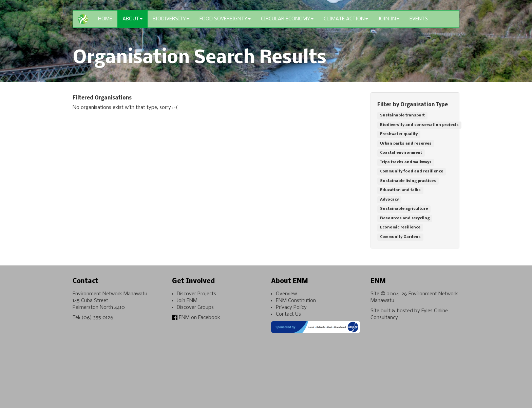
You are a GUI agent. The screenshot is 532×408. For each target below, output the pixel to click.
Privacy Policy (291, 308)
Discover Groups (195, 308)
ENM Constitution (296, 301)
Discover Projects (196, 294)
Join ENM (187, 301)
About (132, 19)
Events (419, 19)
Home (105, 19)
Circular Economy (287, 19)
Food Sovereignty (225, 19)
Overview (286, 294)
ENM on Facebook (196, 318)
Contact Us (288, 314)
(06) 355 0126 (97, 318)
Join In (389, 19)
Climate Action (346, 19)
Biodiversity (171, 19)
